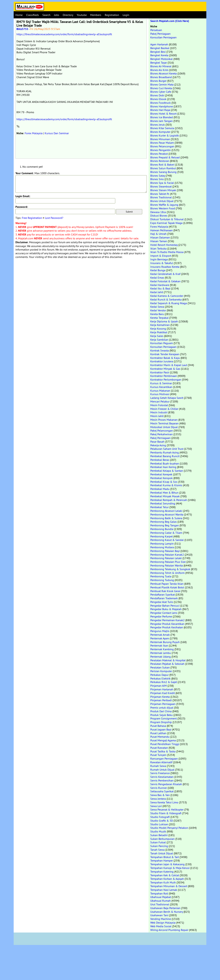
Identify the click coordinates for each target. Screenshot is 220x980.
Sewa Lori (156, 806)
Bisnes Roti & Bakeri (162, 165)
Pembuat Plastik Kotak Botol (167, 587)
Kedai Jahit (157, 292)
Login (126, 15)
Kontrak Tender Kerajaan (165, 354)
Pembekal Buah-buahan (165, 463)
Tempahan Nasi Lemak (164, 890)
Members (96, 15)
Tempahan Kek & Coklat (165, 875)
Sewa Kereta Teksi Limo (164, 802)
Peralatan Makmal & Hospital (168, 660)
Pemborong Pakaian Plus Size (168, 562)
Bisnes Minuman (160, 139)
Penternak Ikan (159, 646)
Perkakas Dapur (159, 675)
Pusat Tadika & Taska (163, 751)
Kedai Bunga (158, 270)
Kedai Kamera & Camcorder (167, 296)
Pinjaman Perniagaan (163, 704)
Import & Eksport (161, 256)
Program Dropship (161, 722)
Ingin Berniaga (159, 259)
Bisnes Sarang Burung (163, 172)
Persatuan (156, 30)
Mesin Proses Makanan (164, 420)
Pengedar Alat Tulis (162, 602)
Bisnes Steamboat (161, 186)
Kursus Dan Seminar (57, 133)
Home (19, 15)
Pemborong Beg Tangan (165, 525)
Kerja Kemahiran (160, 325)
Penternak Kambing (162, 649)
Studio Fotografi (160, 817)
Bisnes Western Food (163, 208)
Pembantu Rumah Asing (165, 452)
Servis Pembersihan (162, 780)
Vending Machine (161, 919)
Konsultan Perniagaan (163, 37)
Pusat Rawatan (159, 748)
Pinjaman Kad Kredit (163, 693)
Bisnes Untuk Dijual (162, 201)
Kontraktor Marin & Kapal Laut (169, 365)
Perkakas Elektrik (160, 678)
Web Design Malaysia (163, 923)
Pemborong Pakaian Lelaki (166, 558)
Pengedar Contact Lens (164, 613)
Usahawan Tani (159, 915)
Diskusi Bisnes (159, 216)
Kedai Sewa (157, 307)
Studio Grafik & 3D (162, 821)
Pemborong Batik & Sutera (166, 518)
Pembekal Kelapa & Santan (167, 471)
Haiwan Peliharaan (161, 230)
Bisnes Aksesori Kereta (164, 73)
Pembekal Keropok (161, 478)
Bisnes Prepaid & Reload (165, 157)
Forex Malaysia (34, 133)
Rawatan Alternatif (161, 762)
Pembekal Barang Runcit (165, 456)
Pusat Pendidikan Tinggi (165, 744)
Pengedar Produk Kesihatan (167, 627)
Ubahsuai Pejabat (161, 897)
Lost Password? (54, 218)
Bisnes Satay (158, 176)
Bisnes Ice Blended (162, 117)
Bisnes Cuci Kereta (161, 88)
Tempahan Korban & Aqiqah (167, 879)
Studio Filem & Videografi (166, 813)
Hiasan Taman (159, 241)
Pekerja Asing (158, 445)
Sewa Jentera (158, 799)
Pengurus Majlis (160, 631)
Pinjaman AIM (159, 686)
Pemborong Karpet (161, 536)
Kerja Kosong (158, 329)
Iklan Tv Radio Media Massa (167, 252)
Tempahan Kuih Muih (163, 882)
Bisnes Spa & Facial (162, 183)
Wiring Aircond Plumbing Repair (169, 930)
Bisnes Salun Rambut (163, 168)
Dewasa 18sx (158, 212)
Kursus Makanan (160, 391)
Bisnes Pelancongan (162, 146)
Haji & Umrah (158, 234)
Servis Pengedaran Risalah (166, 784)
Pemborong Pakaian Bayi (165, 551)
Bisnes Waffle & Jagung (164, 205)
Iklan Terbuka (158, 248)
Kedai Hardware (160, 285)
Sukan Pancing (159, 846)
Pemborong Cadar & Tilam (166, 533)
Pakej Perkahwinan (161, 434)
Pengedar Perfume (161, 616)
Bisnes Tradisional (161, 197)
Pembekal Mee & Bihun (164, 493)
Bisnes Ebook (158, 99)
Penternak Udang (161, 657)
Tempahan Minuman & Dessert (169, 886)
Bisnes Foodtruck (161, 103)
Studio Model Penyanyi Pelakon (169, 828)
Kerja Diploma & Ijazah (164, 321)
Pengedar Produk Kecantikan (167, 624)
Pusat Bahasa (158, 726)
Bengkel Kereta (159, 55)
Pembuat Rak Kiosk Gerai (165, 591)
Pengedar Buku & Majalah (166, 609)
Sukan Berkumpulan (162, 839)
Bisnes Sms (157, 179)
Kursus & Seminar (161, 383)
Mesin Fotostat (159, 405)
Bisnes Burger (158, 81)
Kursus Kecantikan (161, 387)
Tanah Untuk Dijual (162, 853)
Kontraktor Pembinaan (164, 376)
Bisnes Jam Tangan (161, 121)
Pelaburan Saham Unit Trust (167, 449)
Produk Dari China (161, 711)
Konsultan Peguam (162, 343)
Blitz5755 (22, 29)
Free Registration (32, 218)
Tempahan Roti (159, 893)
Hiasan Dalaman (160, 237)
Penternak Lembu (161, 653)
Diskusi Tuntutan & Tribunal (167, 219)
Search (46, 15)
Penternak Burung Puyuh (165, 642)
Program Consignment (164, 718)
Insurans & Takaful (162, 263)
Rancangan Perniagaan (164, 759)
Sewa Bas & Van (160, 795)
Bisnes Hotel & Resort (163, 114)
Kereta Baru (157, 314)
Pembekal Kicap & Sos (164, 482)
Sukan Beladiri (159, 835)
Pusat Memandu (160, 737)
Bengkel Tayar (159, 63)
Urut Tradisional (160, 904)
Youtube (82, 15)
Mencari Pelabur (160, 401)
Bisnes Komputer (160, 132)
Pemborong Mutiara (162, 547)
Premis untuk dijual (162, 708)
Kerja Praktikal (159, 332)
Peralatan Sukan (160, 667)
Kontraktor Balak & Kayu (165, 358)
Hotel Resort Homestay (164, 245)
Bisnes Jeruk (158, 125)
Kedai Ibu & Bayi (160, 288)
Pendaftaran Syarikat (163, 595)
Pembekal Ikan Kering (163, 467)
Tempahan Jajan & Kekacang (167, 864)
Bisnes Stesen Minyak (163, 190)
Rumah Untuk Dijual (162, 770)
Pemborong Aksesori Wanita (167, 514)
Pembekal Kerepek (161, 474)
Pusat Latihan (158, 733)
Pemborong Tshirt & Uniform (167, 573)
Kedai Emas (157, 278)
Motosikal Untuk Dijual (164, 427)
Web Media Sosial (161, 926)
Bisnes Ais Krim (159, 70)
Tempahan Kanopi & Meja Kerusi (170, 868)
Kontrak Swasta (160, 350)
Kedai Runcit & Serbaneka (166, 299)
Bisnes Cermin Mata (162, 84)
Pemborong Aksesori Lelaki (166, 511)
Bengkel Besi (158, 52)
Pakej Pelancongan (162, 431)
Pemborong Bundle (162, 529)
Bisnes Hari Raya (160, 110)
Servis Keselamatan (162, 777)
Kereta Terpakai (159, 318)
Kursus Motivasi (160, 394)
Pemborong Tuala (161, 576)
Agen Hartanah (159, 44)
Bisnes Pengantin (161, 150)
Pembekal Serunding (163, 503)
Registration (112, 15)
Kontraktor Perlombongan (166, 380)
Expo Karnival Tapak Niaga (166, 223)
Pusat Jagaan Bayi (161, 729)
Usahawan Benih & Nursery (167, 912)
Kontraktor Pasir (160, 372)
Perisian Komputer (161, 671)
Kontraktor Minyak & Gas (165, 369)
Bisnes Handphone (162, 106)
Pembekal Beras (160, 460)
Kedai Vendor (158, 310)
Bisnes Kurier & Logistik (165, 135)
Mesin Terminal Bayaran (164, 423)
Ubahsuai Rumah (161, 901)
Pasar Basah (157, 442)
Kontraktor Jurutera (162, 361)
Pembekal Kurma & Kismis (166, 485)
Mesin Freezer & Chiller (164, 409)
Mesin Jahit (157, 416)
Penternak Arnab (160, 635)
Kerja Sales (157, 336)
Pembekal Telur (159, 507)
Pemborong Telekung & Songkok (170, 569)
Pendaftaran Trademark (164, 598)
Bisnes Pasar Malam (162, 143)
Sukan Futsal (158, 842)
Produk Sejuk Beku (161, 715)
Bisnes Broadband (161, 77)
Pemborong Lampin (162, 544)
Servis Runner (159, 788)
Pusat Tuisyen (158, 755)
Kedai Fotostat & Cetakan (165, 281)
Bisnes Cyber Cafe (161, 92)
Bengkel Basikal (160, 48)
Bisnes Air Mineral (161, 66)
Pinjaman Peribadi (161, 700)
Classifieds (32, 15)
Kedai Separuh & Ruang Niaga (169, 303)
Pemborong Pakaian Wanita (167, 565)
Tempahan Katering (162, 872)
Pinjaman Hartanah (162, 689)
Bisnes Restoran (160, 161)
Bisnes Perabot (159, 154)
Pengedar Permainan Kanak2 (167, 620)
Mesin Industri (159, 412)
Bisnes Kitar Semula (162, 128)
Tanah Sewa (157, 850)
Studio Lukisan (159, 824)
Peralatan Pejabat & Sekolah (167, 664)
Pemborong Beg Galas (164, 522)
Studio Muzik (158, 831)
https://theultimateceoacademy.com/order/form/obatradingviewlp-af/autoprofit (64, 34)
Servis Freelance (160, 773)
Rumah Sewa (158, 766)
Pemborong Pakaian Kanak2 (167, 555)
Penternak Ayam (160, 638)
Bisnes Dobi (157, 95)
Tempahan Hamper (162, 861)
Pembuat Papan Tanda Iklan (167, 584)
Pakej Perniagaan (160, 34)
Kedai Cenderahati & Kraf (165, 274)
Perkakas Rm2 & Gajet (164, 682)
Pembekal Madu (160, 489)
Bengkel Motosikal (161, 59)
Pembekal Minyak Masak (165, 496)
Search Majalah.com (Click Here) (170, 21)
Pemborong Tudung (162, 580)
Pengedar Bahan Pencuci (165, 606)
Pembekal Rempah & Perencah (169, 500)
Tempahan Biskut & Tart (165, 857)
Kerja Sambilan (159, 340)
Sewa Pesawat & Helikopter (167, 810)
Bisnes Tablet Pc (160, 194)
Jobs (57, 15)
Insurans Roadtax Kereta (165, 267)
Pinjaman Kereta (160, 697)
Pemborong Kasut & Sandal (167, 540)
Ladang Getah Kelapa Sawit (167, 398)
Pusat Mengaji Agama (163, 740)
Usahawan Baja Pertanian (165, 908)
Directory (68, 15)
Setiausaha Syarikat (162, 791)
